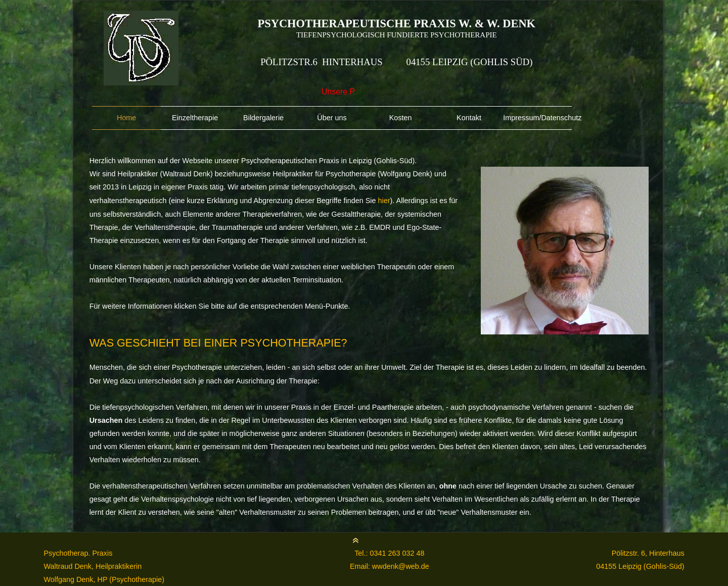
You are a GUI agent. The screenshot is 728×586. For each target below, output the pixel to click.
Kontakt (469, 118)
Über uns (332, 118)
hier (384, 201)
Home (126, 118)
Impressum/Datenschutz (537, 118)
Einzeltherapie (195, 118)
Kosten (401, 118)
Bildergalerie (263, 118)
